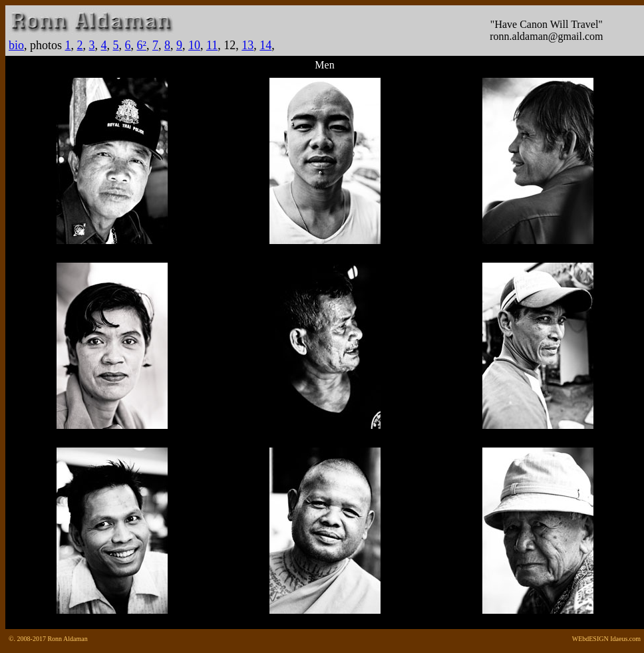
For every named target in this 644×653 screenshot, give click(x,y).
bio (16, 45)
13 (247, 45)
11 (212, 45)
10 (194, 45)
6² (142, 45)
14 (265, 45)
